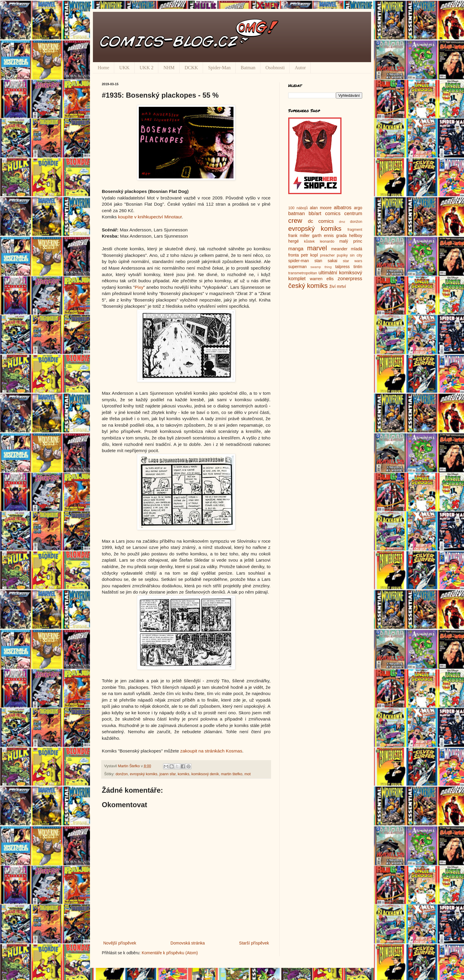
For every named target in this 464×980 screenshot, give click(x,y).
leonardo (327, 241)
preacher (328, 255)
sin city (356, 255)
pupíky (342, 255)
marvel (317, 248)
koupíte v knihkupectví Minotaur (150, 217)
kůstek (309, 241)
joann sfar (168, 774)
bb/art (315, 213)
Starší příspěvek (254, 943)
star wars (352, 261)
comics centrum (344, 213)
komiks (184, 774)
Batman (248, 68)
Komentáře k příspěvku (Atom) (170, 953)
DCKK (191, 68)
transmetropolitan (303, 273)
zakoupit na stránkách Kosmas (211, 751)
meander (339, 249)
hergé (294, 241)
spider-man (299, 261)
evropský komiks (144, 774)
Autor (300, 68)
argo (358, 208)
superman (297, 267)
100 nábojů (298, 208)
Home (103, 68)
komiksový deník (205, 774)
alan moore (321, 208)
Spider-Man (219, 68)
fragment (355, 230)
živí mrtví (338, 286)
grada (341, 236)
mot (248, 774)
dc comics (321, 221)
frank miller (299, 236)
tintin (358, 267)
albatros (343, 208)
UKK (124, 68)
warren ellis (322, 279)
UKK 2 (147, 68)
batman (297, 213)
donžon (122, 774)
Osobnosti (275, 68)
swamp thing (321, 267)
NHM (169, 68)
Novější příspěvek (120, 943)
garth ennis (323, 236)
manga (296, 249)
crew (295, 221)
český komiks (308, 286)
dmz (342, 222)
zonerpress (350, 279)
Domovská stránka (188, 943)
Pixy (139, 287)
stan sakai (326, 261)
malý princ (351, 241)
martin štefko (232, 774)
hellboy (356, 236)
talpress (343, 267)
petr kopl (309, 255)
